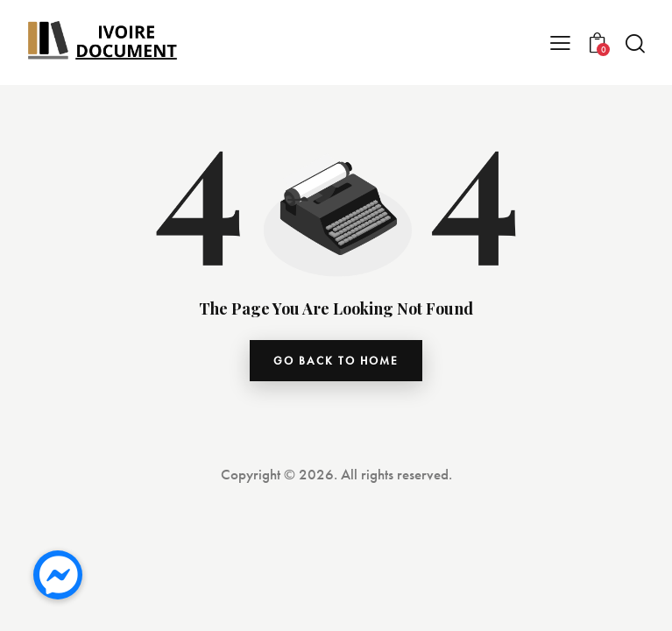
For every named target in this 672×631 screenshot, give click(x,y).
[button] (58, 575)
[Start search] (635, 43)
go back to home (336, 361)
